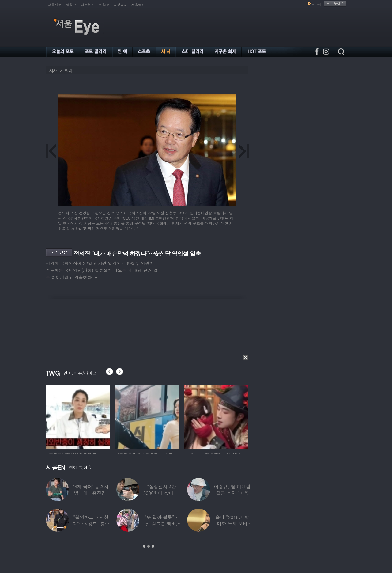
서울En (104, 5)
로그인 (317, 5)
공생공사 (120, 5)
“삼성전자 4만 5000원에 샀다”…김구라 (161, 493)
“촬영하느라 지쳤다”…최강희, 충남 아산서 (91, 524)
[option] (78, 416)
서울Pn (71, 5)
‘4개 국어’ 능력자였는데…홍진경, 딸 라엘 (91, 493)
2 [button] (149, 546)
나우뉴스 (88, 5)
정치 (69, 71)
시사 (53, 71)
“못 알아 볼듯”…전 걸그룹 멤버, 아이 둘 (161, 524)
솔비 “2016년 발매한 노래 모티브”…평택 (232, 524)
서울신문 (55, 5)
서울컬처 (138, 5)
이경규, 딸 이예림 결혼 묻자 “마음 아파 (232, 493)
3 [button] (153, 546)
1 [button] (144, 546)
